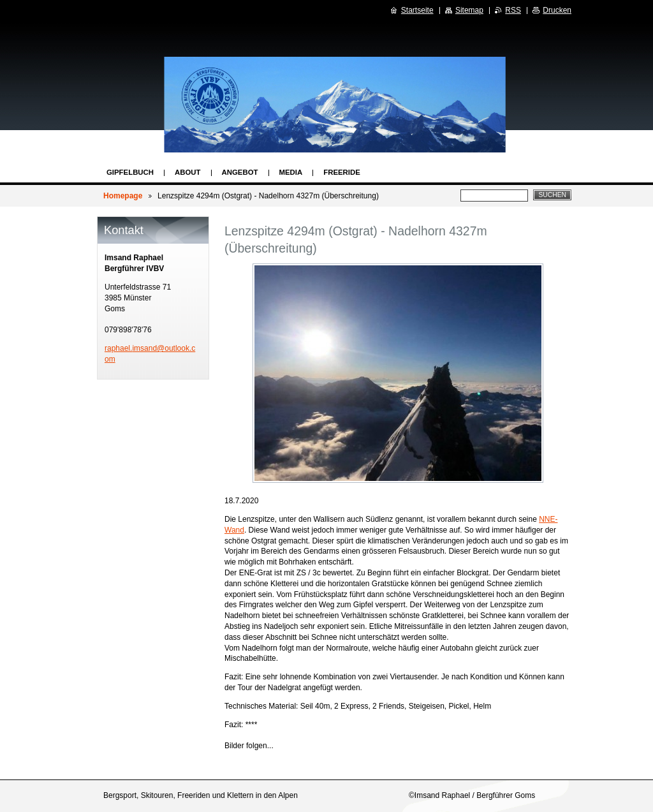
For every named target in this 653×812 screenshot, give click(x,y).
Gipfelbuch (130, 172)
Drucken (557, 10)
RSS (513, 10)
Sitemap (469, 10)
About (188, 172)
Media (291, 172)
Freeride (342, 172)
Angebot (240, 172)
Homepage (123, 196)
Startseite (417, 10)
